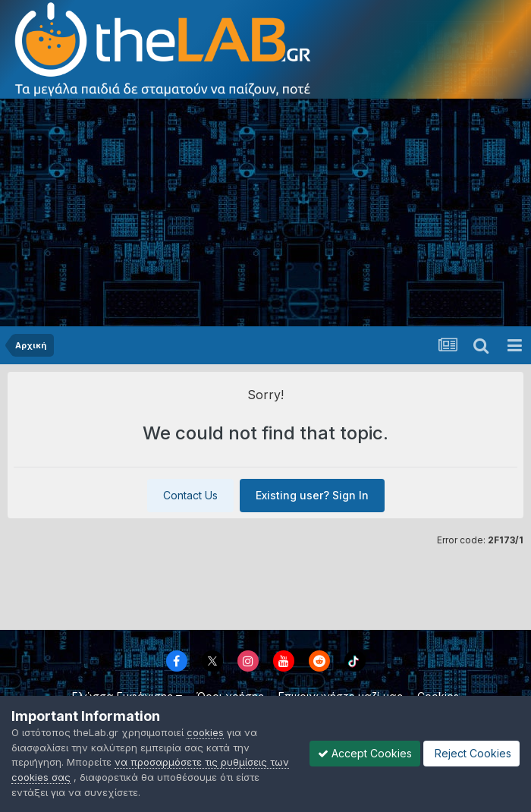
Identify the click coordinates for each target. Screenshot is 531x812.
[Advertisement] (265, 212)
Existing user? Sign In (312, 495)
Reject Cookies (471, 753)
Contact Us (190, 495)
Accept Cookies (365, 753)
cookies (205, 732)
